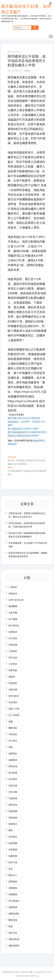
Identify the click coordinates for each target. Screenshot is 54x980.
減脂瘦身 (13, 760)
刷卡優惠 (13, 619)
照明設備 (13, 766)
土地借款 (13, 651)
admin (17, 71)
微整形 (12, 677)
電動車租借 (14, 939)
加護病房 (13, 632)
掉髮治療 (13, 690)
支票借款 (13, 702)
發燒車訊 (13, 824)
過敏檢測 (13, 907)
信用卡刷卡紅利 (16, 600)
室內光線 (13, 658)
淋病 (11, 747)
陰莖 (11, 926)
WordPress (34, 976)
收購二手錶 (14, 709)
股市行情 (13, 862)
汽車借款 (13, 734)
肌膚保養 (13, 856)
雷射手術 (13, 933)
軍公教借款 (14, 901)
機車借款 (13, 728)
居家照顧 (13, 670)
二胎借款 (13, 587)
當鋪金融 (13, 818)
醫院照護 (13, 920)
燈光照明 (13, 779)
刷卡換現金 (14, 626)
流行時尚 (13, 741)
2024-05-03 (14, 52)
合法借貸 (13, 638)
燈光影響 (13, 773)
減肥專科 (13, 754)
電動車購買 (14, 946)
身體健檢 (13, 888)
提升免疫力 (14, 696)
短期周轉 (13, 843)
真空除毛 (13, 837)
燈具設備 (13, 786)
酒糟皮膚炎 (14, 914)
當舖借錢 (13, 811)
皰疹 (11, 830)
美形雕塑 (13, 850)
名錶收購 (13, 645)
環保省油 (13, 805)
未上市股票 (14, 715)
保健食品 (13, 594)
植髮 (11, 722)
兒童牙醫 (13, 613)
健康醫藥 (27, 71)
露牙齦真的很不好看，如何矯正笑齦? (26, 9)
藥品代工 (13, 875)
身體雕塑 (13, 894)
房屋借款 (13, 683)
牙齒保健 (13, 798)
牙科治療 (13, 792)
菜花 (11, 869)
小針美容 (13, 664)
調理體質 (13, 882)
